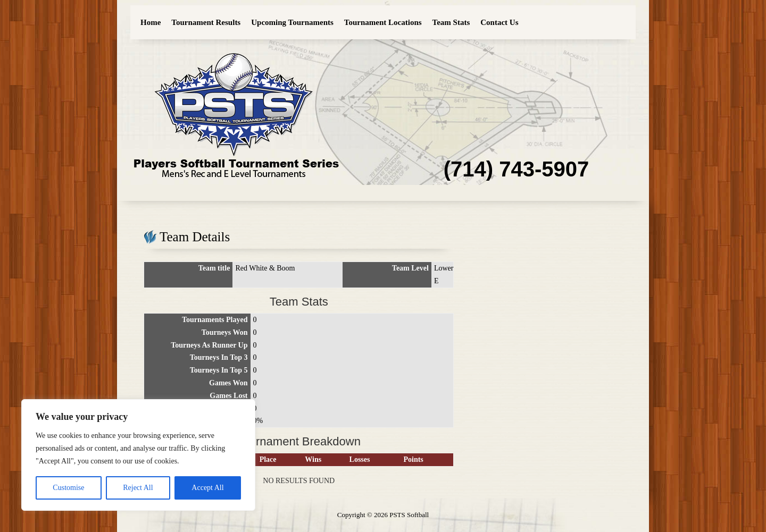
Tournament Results (206, 22)
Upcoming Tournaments (292, 22)
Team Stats (451, 22)
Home (151, 22)
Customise (68, 488)
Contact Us (499, 22)
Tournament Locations (383, 22)
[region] (138, 455)
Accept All (207, 488)
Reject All (138, 488)
